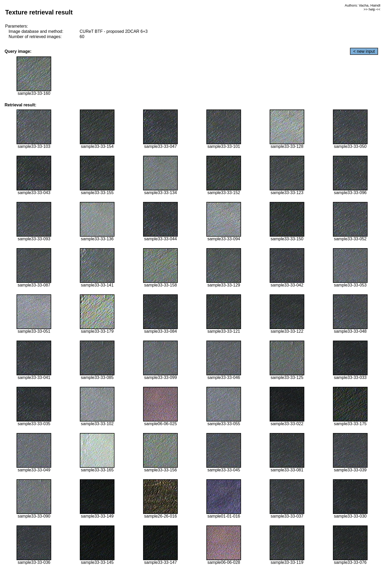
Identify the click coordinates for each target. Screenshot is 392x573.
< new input (364, 51)
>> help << (372, 9)
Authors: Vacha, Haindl (362, 5)
